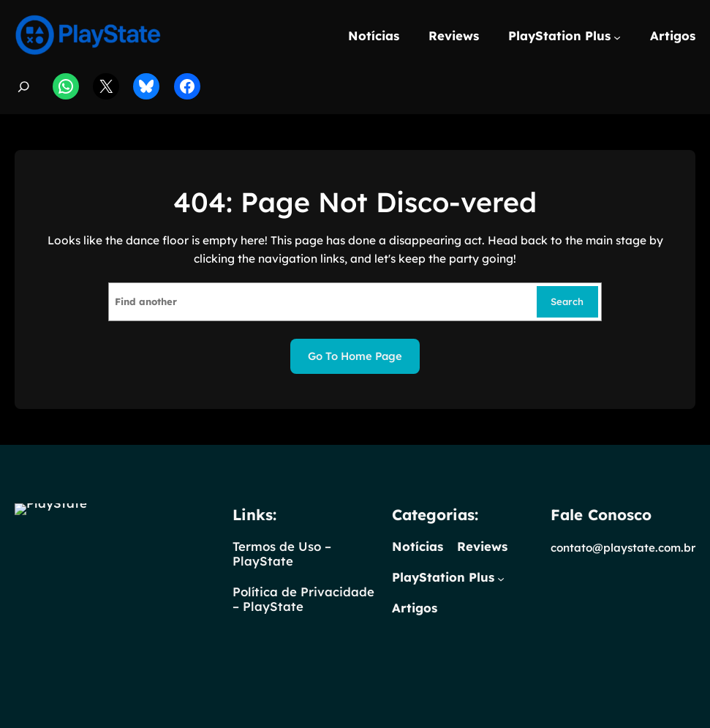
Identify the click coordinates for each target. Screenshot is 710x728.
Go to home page (355, 356)
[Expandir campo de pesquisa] (24, 87)
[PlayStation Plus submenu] (617, 37)
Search (567, 301)
